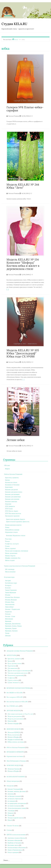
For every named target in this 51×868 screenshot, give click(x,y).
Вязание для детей (11, 490)
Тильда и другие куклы (15, 818)
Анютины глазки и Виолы (16, 838)
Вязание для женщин (12, 494)
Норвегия (8, 612)
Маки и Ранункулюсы (15, 850)
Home (16, 40)
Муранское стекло (11, 532)
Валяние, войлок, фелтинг (17, 791)
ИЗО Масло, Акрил (11, 511)
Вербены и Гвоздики (15, 843)
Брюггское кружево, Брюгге (16, 519)
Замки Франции (11, 593)
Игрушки (8, 504)
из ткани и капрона (14, 806)
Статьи (9, 830)
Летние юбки (16, 440)
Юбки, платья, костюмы (16, 742)
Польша (8, 614)
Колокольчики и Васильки (17, 848)
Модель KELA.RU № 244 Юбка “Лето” (23, 186)
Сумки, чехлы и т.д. (14, 683)
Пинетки (11, 721)
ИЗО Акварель (10, 506)
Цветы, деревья (10, 548)
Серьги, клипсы (13, 680)
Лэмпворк (11, 811)
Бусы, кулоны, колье (15, 663)
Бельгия (8, 588)
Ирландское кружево (12, 516)
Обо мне (7, 465)
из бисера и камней (14, 796)
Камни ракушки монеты (13, 525)
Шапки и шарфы (13, 723)
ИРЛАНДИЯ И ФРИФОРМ (15, 752)
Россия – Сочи (10, 616)
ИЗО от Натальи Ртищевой (16, 747)
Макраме (11, 813)
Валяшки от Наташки (12, 485)
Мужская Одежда (14, 769)
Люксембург (9, 607)
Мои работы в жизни (12, 530)
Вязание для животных (13, 497)
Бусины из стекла (11, 482)
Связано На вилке (13, 826)
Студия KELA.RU (14, 24)
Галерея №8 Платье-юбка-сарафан (25, 109)
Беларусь (8, 585)
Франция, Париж (11, 628)
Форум (7, 469)
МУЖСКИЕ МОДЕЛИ (14, 765)
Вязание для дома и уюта (14, 492)
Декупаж (11, 794)
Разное (7, 541)
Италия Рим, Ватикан (12, 597)
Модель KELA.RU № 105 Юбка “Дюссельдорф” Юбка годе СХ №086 (23, 353)
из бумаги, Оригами (14, 799)
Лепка (7, 527)
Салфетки (11, 678)
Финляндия (9, 619)
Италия (8, 595)
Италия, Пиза (10, 602)
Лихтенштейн (10, 604)
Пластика (8, 539)
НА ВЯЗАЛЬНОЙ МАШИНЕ (16, 777)
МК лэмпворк (10, 569)
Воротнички (12, 666)
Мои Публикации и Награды (16, 761)
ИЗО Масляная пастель (13, 513)
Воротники (9, 487)
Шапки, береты (10, 556)
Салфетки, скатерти (12, 544)
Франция (8, 621)
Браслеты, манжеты (12, 478)
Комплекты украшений (16, 675)
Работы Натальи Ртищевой (13, 474)
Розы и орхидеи (13, 852)
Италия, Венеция (11, 600)
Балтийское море (11, 583)
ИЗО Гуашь (9, 509)
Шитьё (10, 820)
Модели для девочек (15, 716)
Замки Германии (11, 590)
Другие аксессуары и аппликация (19, 671)
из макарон (11, 801)
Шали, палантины (11, 553)
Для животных (13, 668)
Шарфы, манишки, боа (13, 558)
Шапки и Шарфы (13, 737)
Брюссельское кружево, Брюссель (18, 522)
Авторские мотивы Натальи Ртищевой (20, 651)
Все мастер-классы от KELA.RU (17, 702)
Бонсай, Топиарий (14, 789)
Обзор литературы (13, 781)
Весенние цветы (13, 845)
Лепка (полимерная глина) (17, 808)
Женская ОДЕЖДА (14, 732)
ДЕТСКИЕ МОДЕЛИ (13, 711)
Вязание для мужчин (12, 499)
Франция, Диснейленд (13, 624)
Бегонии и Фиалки (14, 840)
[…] (8, 289)
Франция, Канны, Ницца (13, 626)
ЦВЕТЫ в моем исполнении (16, 835)
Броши (7, 480)
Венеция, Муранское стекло (16, 536)
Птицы (10, 815)
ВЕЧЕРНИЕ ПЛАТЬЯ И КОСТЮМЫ (18, 688)
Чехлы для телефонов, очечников (17, 551)
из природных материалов (17, 803)
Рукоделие (10, 786)
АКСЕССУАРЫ (11, 655)
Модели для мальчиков (16, 719)
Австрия (8, 581)
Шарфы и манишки (14, 740)
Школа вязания (10, 572)
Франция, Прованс (11, 631)
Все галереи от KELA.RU (15, 697)
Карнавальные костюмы (15, 756)
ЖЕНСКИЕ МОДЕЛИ (14, 729)
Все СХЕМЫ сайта (13, 706)
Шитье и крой (10, 560)
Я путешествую (9, 577)
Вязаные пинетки (11, 501)
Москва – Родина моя (12, 609)
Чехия (7, 633)
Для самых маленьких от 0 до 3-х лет (20, 714)
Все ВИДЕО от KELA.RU (15, 693)
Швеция (8, 636)
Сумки (7, 546)
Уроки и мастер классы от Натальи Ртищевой (20, 566)
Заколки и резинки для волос (18, 673)
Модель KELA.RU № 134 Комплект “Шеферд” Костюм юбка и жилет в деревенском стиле (23, 264)
